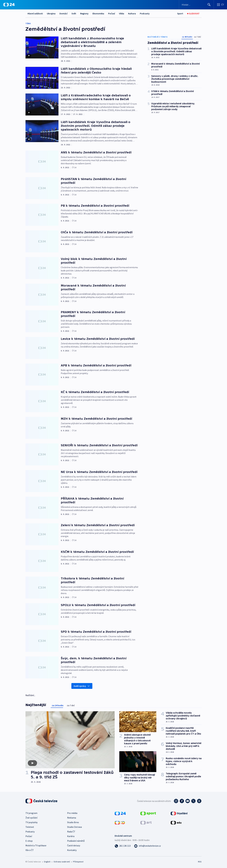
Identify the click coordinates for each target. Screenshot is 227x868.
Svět (74, 13)
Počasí (112, 13)
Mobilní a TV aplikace (36, 845)
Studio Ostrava (74, 827)
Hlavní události (35, 13)
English (47, 862)
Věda (122, 13)
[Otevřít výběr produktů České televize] (220, 5)
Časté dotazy (74, 845)
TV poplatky (31, 822)
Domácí (63, 13)
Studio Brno (73, 822)
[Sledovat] (193, 14)
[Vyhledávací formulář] (196, 5)
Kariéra (71, 836)
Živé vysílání (31, 818)
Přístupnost (78, 862)
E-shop (29, 841)
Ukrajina (51, 13)
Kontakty (72, 850)
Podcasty (145, 13)
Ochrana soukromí (62, 862)
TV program (31, 813)
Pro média (72, 813)
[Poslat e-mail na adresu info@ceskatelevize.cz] (147, 846)
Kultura (132, 13)
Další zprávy (82, 686)
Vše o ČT (30, 850)
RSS (200, 862)
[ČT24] (9, 5)
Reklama (72, 818)
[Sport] (180, 14)
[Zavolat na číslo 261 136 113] (123, 846)
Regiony (84, 13)
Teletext (30, 827)
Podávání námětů (76, 841)
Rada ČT (71, 832)
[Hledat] (209, 5)
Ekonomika (98, 13)
